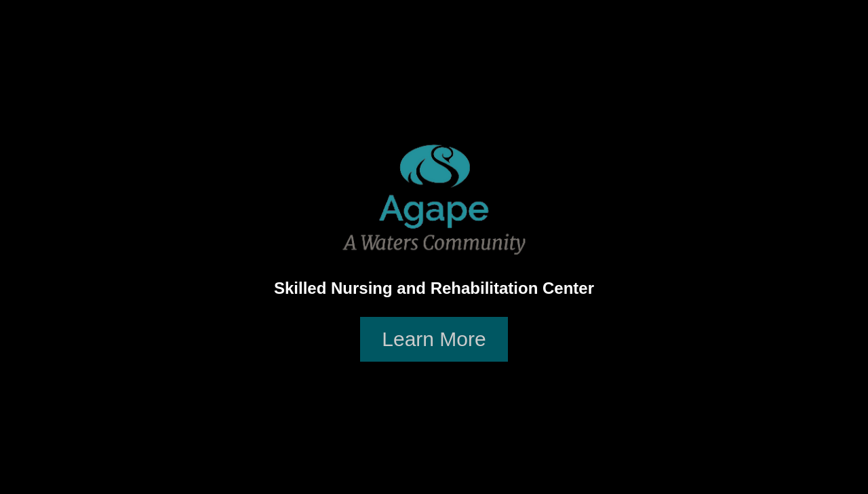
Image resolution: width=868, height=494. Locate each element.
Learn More (434, 339)
